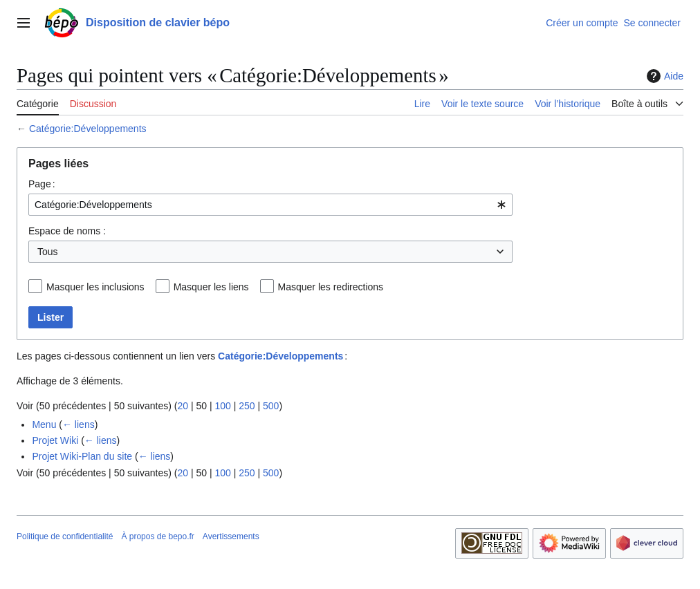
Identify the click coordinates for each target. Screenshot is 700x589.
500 (271, 406)
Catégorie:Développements (88, 129)
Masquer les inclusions (95, 287)
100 (222, 406)
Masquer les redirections (331, 287)
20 (183, 406)
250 (247, 406)
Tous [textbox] (48, 252)
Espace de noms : (67, 231)
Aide (663, 76)
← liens (79, 424)
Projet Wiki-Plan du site (82, 456)
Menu (44, 424)
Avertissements (231, 536)
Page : (42, 184)
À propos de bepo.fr (157, 536)
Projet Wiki (55, 440)
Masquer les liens (211, 287)
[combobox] (270, 205)
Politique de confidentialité (65, 536)
